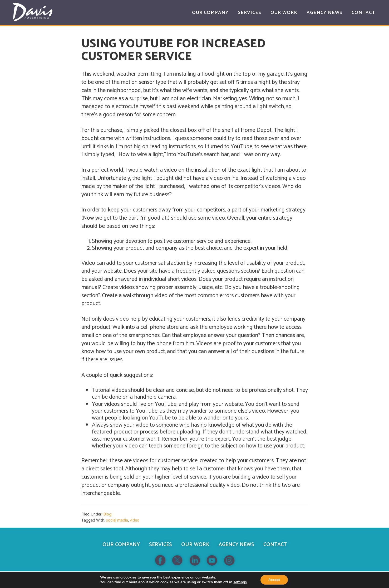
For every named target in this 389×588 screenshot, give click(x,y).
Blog (107, 514)
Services (161, 545)
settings (240, 582)
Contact (275, 545)
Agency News (236, 545)
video (135, 520)
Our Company (121, 545)
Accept (274, 580)
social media (117, 520)
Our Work (195, 545)
